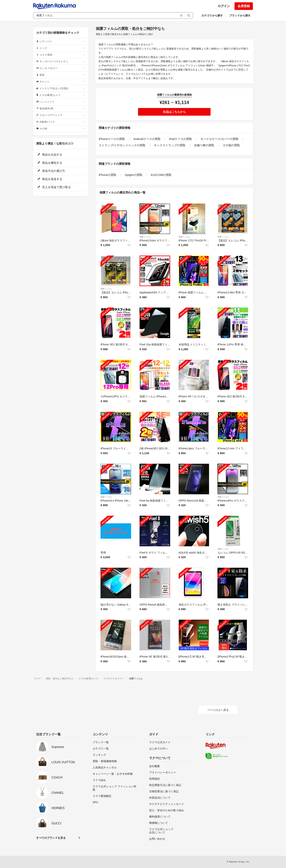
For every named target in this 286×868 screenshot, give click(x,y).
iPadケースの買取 (181, 139)
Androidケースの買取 (147, 139)
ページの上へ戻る (218, 710)
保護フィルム (145, 237)
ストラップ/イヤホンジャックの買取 (122, 145)
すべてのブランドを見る (51, 838)
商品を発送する (50, 179)
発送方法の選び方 (51, 171)
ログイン (224, 6)
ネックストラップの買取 (170, 145)
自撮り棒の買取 (204, 145)
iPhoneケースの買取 (112, 139)
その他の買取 (231, 145)
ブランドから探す (240, 15)
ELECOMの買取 (161, 175)
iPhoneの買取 (108, 175)
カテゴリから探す (212, 15)
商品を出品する (50, 155)
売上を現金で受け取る (54, 187)
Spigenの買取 (134, 175)
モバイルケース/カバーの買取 (219, 139)
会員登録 (244, 6)
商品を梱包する (50, 163)
